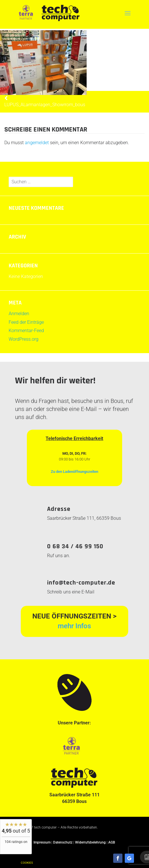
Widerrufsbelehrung (90, 842)
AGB (112, 842)
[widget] (16, 837)
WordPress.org (24, 339)
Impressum (42, 842)
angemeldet (37, 143)
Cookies (27, 863)
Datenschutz (63, 842)
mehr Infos (74, 626)
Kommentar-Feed (26, 331)
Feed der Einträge (26, 322)
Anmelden (19, 314)
